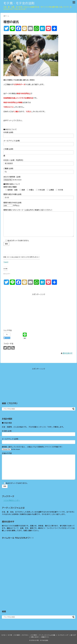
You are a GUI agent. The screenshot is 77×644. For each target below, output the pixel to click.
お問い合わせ (35, 637)
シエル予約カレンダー (12, 500)
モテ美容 (17, 635)
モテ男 (10, 635)
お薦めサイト (45, 637)
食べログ (73, 635)
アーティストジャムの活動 (47, 635)
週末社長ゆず (67, 353)
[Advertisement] (21, 310)
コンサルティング (63, 635)
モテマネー (25, 635)
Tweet (6, 262)
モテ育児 (34, 635)
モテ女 (3, 635)
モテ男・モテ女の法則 (19, 3)
